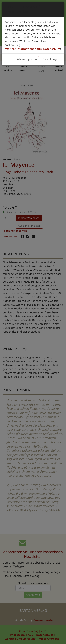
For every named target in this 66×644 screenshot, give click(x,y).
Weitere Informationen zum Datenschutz (33, 49)
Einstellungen (51, 59)
